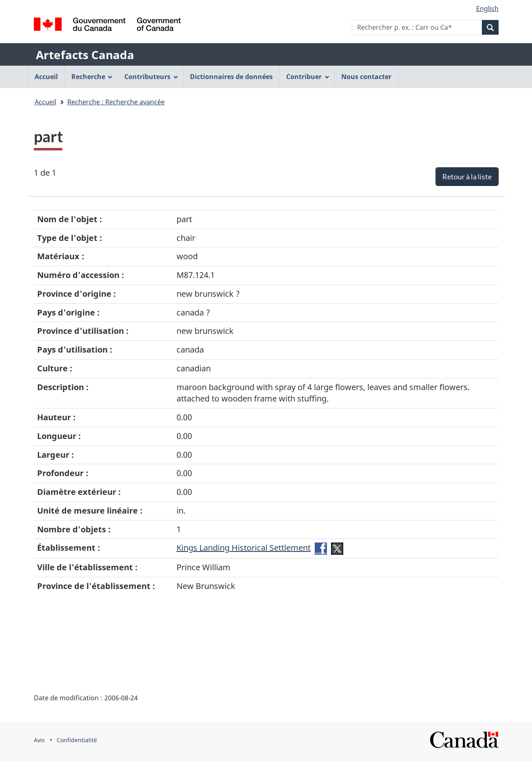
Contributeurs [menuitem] (151, 77)
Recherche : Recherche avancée (116, 102)
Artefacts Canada (85, 55)
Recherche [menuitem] (92, 77)
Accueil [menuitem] (46, 77)
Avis (39, 740)
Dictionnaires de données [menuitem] (231, 77)
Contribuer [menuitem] (308, 77)
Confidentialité (77, 740)
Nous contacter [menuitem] (366, 77)
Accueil (45, 102)
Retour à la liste (467, 176)
